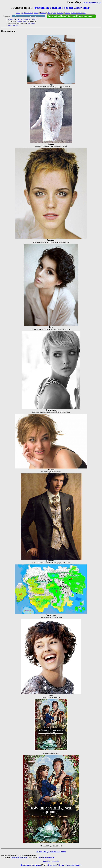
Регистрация (28, 13)
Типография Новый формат (62, 16)
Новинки (60, 13)
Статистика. (32, 23)
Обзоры (67, 13)
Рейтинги (43, 13)
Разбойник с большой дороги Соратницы (62, 8)
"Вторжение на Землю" (46, 857)
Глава (10, 25)
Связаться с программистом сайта (51, 852)
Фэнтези (16, 25)
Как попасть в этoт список (51, 861)
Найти (36, 13)
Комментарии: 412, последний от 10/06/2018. (23, 19)
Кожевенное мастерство (31, 865)
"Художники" (52, 865)
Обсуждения (52, 13)
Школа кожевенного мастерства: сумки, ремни (28, 16)
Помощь (74, 13)
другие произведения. (92, 2)
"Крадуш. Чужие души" (20, 857)
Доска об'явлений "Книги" (70, 865)
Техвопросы (81, 13)
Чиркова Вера (21, 21)
